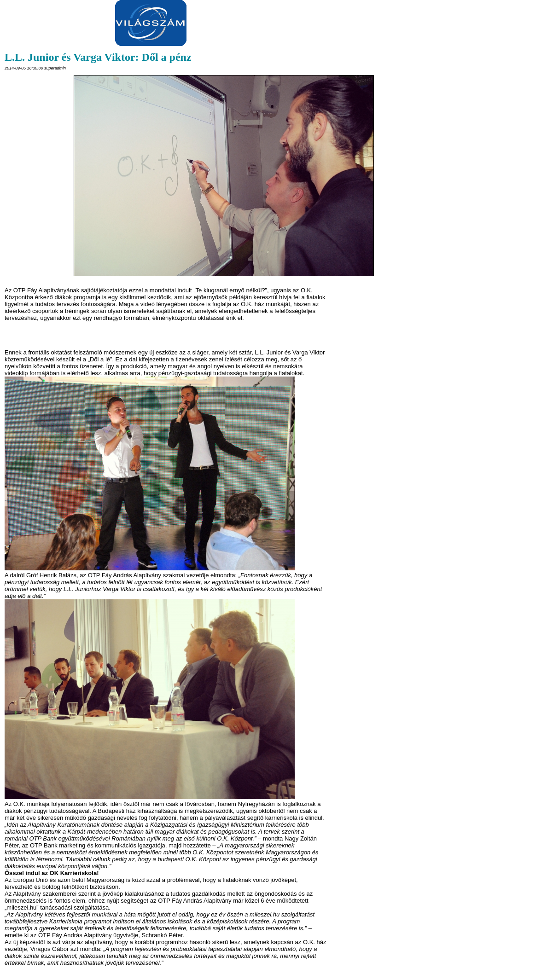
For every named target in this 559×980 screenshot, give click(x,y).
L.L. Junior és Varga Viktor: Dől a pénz (98, 57)
